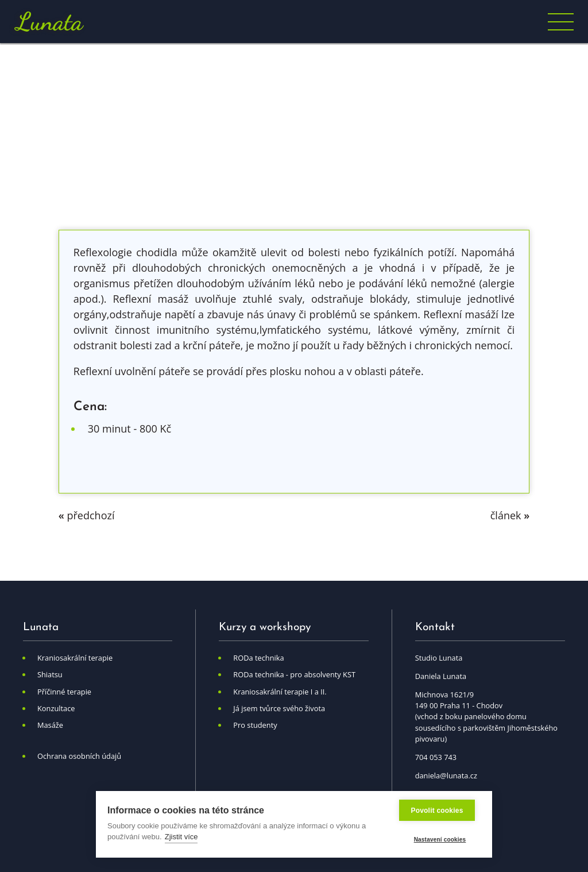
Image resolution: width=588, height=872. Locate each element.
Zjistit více (181, 837)
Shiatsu (50, 674)
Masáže (50, 725)
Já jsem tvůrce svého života (279, 708)
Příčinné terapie (64, 692)
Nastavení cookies (440, 840)
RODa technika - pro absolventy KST (294, 674)
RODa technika (258, 658)
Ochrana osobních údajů (79, 756)
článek (510, 515)
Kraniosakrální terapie (75, 658)
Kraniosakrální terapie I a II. (280, 692)
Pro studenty (255, 725)
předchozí (87, 515)
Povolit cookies (437, 811)
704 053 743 (436, 757)
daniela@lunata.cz (446, 775)
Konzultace (56, 708)
